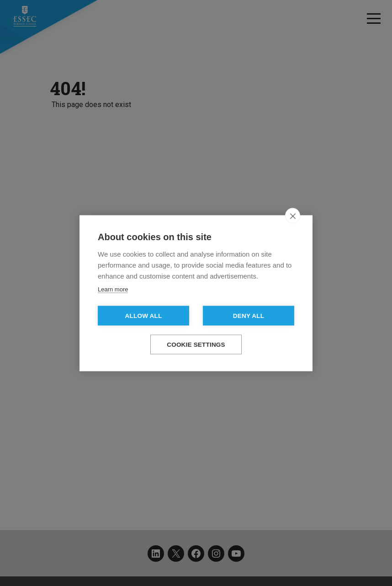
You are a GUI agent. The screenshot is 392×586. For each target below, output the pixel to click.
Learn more (113, 289)
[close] (293, 215)
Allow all (144, 315)
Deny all (249, 315)
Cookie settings (196, 344)
